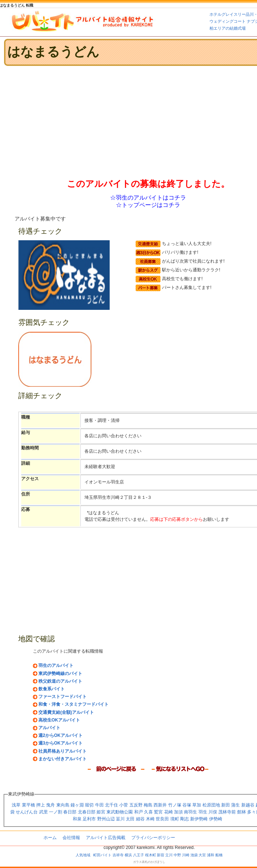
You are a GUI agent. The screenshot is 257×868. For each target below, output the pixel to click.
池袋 (194, 855)
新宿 (160, 855)
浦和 (211, 855)
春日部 (70, 812)
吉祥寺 (118, 855)
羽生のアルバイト (56, 665)
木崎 (150, 819)
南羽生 (190, 812)
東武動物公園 (120, 812)
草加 (197, 805)
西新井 (160, 805)
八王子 (139, 855)
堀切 (89, 805)
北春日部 (87, 812)
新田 (226, 805)
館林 (242, 812)
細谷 (140, 819)
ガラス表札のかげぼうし (149, 862)
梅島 (148, 805)
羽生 (203, 812)
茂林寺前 (227, 812)
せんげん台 (27, 812)
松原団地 (211, 805)
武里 (44, 812)
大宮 (202, 855)
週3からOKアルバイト (61, 743)
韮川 (120, 819)
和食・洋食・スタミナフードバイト (73, 704)
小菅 (124, 805)
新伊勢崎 (199, 819)
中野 (177, 855)
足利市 (89, 819)
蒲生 (235, 805)
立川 (169, 855)
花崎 (169, 812)
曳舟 (50, 805)
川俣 (213, 812)
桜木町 (151, 855)
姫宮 (101, 812)
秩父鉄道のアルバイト (60, 681)
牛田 (99, 805)
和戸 (139, 812)
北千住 (112, 805)
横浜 (128, 855)
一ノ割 (56, 812)
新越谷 (248, 805)
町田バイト (102, 855)
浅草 (16, 805)
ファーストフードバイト (63, 697)
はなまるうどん (53, 51)
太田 (130, 819)
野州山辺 (106, 819)
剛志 (185, 819)
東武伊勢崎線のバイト (60, 674)
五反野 (136, 805)
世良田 (162, 819)
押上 (41, 805)
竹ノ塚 (175, 805)
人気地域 (83, 855)
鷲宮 (158, 812)
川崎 (186, 855)
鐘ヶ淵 (77, 805)
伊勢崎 (216, 819)
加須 (178, 812)
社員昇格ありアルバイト (63, 751)
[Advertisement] (86, 122)
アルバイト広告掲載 (106, 838)
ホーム (50, 838)
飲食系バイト (52, 689)
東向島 (63, 805)
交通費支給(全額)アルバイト (66, 712)
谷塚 (187, 805)
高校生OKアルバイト (59, 720)
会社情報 (71, 838)
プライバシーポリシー (153, 838)
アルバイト (49, 728)
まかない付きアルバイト (63, 759)
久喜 (148, 812)
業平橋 (29, 805)
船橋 (219, 855)
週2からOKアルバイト (61, 735)
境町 (175, 819)
